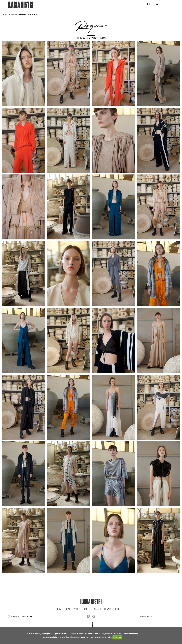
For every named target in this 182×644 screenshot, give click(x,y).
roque (12, 14)
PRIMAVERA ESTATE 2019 (27, 14)
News (68, 609)
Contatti (97, 609)
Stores (86, 609)
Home (5, 14)
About (77, 609)
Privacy (108, 609)
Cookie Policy (106, 637)
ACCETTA (117, 637)
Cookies (118, 609)
